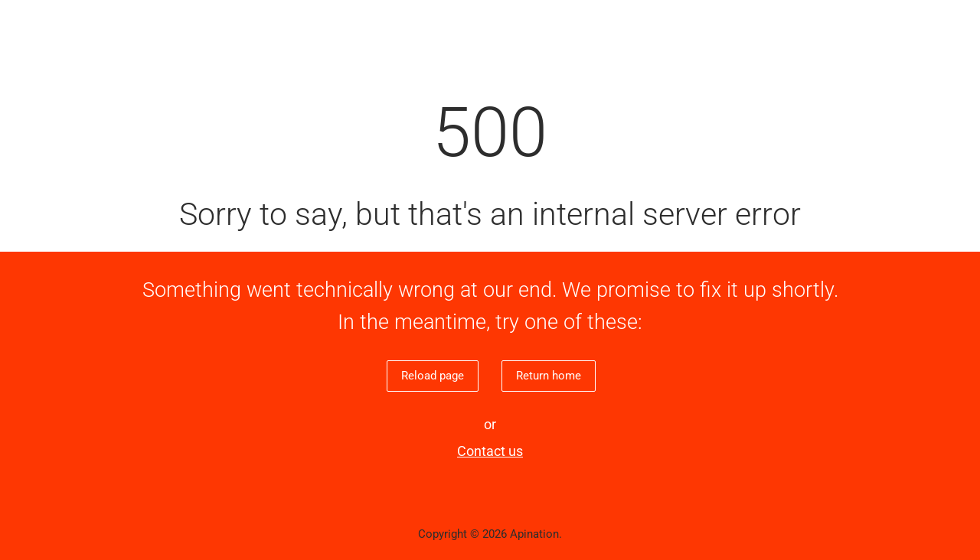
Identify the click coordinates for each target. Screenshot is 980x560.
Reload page (433, 376)
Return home (549, 376)
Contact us (490, 451)
